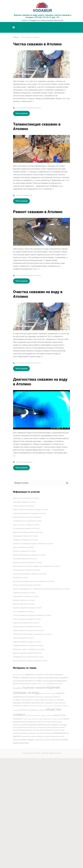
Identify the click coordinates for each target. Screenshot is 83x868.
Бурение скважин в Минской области (27, 653)
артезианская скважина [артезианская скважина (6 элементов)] (57, 678)
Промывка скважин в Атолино (25, 559)
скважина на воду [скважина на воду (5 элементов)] (28, 736)
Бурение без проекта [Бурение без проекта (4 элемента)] (19, 675)
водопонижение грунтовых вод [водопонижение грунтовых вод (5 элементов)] (35, 697)
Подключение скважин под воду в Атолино (29, 513)
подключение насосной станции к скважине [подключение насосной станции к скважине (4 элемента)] (39, 715)
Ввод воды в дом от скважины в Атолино (29, 649)
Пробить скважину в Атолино (24, 551)
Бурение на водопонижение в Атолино (28, 532)
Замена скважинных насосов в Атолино (29, 630)
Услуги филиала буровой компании (28, 108)
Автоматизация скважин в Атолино (27, 585)
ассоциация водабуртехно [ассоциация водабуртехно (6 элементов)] (55, 681)
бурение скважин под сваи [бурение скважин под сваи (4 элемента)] (48, 693)
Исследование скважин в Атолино (26, 528)
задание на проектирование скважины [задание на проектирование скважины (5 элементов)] (41, 700)
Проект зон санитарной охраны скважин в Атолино (33, 544)
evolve (24, 753)
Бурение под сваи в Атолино (24, 604)
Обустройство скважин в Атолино (26, 498)
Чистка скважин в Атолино (37, 44)
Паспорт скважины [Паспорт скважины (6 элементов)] (54, 675)
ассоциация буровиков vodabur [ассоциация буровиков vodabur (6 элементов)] (28, 681)
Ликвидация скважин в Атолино (26, 536)
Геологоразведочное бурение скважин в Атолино (32, 615)
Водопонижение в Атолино (23, 638)
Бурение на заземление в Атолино (26, 623)
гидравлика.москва (55, 753)
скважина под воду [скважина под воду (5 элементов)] (43, 736)
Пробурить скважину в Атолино (25, 540)
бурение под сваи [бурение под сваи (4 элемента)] (43, 684)
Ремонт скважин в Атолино (38, 212)
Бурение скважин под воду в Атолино (27, 608)
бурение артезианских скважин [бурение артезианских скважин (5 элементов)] (25, 684)
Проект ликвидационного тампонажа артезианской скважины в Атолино (41, 589)
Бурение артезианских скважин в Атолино (29, 555)
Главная (16, 37)
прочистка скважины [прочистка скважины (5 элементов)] (45, 733)
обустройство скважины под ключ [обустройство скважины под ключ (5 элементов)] (32, 710)
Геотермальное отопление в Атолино (27, 521)
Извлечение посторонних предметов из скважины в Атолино (37, 566)
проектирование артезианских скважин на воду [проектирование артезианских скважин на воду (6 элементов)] (44, 725)
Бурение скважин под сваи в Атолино (27, 563)
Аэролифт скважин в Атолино (24, 502)
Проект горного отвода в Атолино (26, 525)
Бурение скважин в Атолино (24, 600)
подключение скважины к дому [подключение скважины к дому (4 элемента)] (33, 719)
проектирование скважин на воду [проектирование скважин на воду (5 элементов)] (26, 730)
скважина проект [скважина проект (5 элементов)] (58, 736)
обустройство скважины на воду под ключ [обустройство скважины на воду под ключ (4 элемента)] (41, 706)
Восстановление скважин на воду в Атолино (30, 661)
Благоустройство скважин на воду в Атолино (31, 510)
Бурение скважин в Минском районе (27, 517)
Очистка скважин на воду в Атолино (27, 619)
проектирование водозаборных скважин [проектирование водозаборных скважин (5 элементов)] (29, 727)
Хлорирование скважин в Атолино (26, 570)
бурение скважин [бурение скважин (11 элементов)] (35, 688)
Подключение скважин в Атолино (26, 596)
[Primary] (14, 27)
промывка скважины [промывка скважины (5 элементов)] (28, 733)
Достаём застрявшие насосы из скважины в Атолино (34, 581)
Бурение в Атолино (20, 578)
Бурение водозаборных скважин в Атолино (30, 574)
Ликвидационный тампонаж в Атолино (28, 657)
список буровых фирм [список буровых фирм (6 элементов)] (23, 740)
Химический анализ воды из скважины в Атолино (32, 634)
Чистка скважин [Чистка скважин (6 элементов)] (37, 678)
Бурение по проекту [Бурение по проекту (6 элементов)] (35, 675)
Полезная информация (24, 195)
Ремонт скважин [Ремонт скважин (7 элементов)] (21, 678)
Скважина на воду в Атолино (24, 593)
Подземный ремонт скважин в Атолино (28, 646)
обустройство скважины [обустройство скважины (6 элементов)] (43, 703)
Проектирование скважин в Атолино (27, 627)
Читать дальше (21, 113)
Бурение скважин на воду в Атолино (27, 642)
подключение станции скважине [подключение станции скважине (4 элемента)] (53, 719)
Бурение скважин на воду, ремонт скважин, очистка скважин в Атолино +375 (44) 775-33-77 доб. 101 (43, 16)
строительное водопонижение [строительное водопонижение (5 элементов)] (46, 740)
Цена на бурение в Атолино (24, 547)
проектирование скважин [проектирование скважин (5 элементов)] (55, 727)
